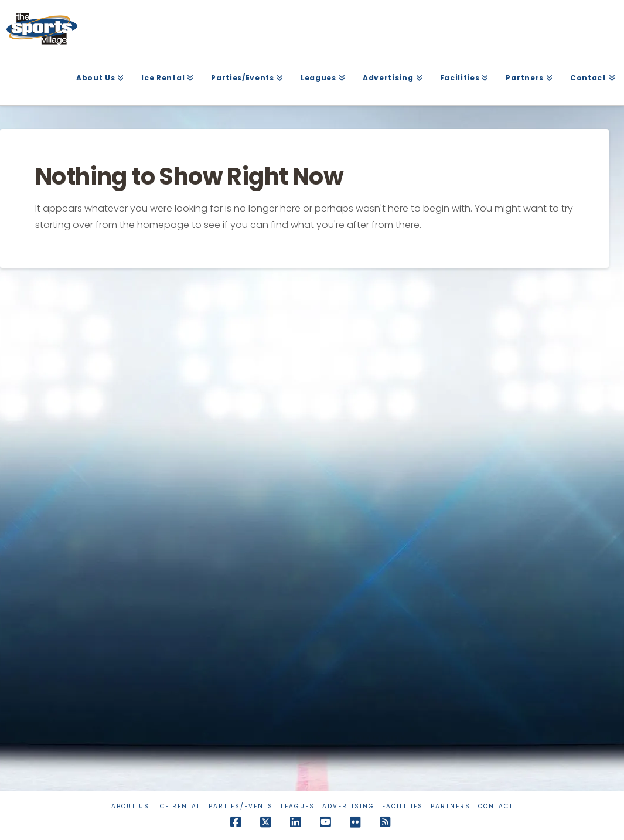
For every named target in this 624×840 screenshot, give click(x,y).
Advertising (348, 806)
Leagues (298, 806)
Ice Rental (179, 806)
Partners (451, 806)
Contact (496, 806)
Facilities (403, 806)
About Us (130, 806)
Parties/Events (241, 806)
